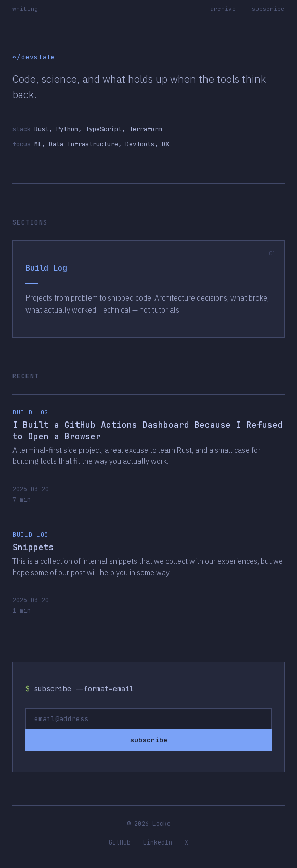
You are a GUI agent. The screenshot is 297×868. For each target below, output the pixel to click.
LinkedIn (158, 842)
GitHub (120, 842)
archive (223, 9)
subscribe (268, 9)
